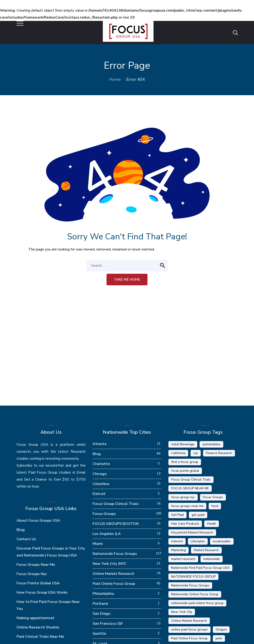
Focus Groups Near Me (36, 565)
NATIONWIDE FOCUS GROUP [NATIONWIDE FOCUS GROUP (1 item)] (193, 577)
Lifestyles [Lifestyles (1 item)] (198, 541)
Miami (98, 544)
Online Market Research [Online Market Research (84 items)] (189, 621)
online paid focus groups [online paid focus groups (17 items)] (189, 629)
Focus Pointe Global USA (38, 583)
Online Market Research (113, 574)
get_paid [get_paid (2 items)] (198, 515)
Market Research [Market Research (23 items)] (206, 550)
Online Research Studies (38, 627)
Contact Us (26, 539)
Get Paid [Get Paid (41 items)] (177, 515)
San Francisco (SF (108, 624)
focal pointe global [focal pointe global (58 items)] (185, 471)
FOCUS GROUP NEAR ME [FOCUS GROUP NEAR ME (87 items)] (190, 488)
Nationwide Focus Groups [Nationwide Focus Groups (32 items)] (190, 585)
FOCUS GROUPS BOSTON (116, 524)
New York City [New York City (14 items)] (182, 612)
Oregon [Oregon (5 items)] (221, 629)
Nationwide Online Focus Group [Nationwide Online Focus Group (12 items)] (195, 594)
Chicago (100, 474)
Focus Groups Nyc (32, 574)
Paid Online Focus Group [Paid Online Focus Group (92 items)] (189, 638)
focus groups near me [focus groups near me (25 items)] (187, 506)
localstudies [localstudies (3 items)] (222, 541)
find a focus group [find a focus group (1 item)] (185, 462)
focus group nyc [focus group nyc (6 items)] (183, 497)
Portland (100, 604)
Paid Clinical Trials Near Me (40, 637)
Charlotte (101, 464)
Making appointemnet (35, 618)
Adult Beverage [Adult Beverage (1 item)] (183, 444)
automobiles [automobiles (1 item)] (211, 444)
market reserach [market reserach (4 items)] (183, 559)
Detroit (99, 494)
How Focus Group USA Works (42, 592)
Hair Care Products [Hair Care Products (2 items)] (185, 524)
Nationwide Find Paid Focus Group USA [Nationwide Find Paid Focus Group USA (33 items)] (200, 568)
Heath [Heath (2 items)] (212, 524)
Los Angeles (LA (107, 534)
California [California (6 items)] (178, 453)
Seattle (99, 634)
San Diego (101, 614)
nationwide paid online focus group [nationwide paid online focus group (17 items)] (197, 603)
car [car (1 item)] (196, 453)
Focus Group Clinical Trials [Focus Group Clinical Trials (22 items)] (191, 480)
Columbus (101, 484)
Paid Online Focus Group (114, 584)
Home (115, 79)
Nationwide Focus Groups (115, 554)
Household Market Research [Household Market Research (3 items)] (192, 532)
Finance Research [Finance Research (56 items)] (219, 453)
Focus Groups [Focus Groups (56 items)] (213, 497)
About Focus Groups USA (38, 520)
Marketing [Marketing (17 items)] (179, 550)
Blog (21, 530)
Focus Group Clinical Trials (116, 504)
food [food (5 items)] (215, 506)
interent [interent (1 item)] (177, 541)
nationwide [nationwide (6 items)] (212, 559)
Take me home (127, 280)
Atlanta (100, 444)
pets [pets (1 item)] (219, 638)
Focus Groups (104, 514)
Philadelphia (103, 594)
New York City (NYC (110, 564)
